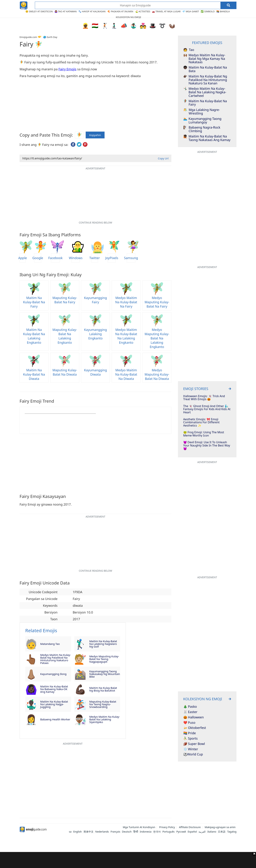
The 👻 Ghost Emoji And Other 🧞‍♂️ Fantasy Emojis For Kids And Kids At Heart (207, 409)
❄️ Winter (191, 749)
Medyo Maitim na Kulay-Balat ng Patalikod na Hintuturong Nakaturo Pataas (55, 659)
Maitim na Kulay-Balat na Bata (205, 69)
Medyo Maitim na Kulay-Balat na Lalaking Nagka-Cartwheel (205, 92)
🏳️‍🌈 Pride (190, 733)
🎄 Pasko (190, 707)
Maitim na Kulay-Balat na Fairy (205, 103)
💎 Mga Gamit (191, 11)
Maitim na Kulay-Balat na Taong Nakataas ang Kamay (207, 138)
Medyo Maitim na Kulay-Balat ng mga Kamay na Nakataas (204, 59)
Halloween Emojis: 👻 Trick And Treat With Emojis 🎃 (204, 398)
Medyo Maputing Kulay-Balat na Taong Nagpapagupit (104, 659)
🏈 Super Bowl (194, 744)
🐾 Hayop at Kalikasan (92, 11)
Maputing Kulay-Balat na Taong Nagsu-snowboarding (103, 704)
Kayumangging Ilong (53, 674)
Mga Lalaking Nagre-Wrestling (202, 112)
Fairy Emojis (67, 69)
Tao (189, 50)
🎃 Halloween (194, 717)
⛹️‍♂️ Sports (190, 739)
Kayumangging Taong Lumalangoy (202, 121)
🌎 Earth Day (50, 37)
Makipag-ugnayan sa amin (220, 827)
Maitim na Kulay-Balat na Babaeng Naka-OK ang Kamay (54, 689)
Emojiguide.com (28, 37)
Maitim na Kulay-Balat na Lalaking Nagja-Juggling (54, 704)
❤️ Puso (189, 723)
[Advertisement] (128, 860)
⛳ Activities (143, 11)
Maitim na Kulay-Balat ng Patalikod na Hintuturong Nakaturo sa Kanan (205, 80)
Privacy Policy (167, 827)
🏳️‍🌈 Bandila (223, 11)
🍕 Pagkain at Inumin (120, 11)
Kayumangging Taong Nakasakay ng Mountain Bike (105, 674)
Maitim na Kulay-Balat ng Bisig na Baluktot (103, 689)
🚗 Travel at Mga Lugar (166, 11)
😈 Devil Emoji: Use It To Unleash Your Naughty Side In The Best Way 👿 (207, 445)
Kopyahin (95, 135)
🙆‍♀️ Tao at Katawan (66, 11)
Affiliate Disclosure (190, 827)
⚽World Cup (193, 754)
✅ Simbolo (208, 11)
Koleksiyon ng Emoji (129, 17)
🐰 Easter (190, 712)
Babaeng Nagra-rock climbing (202, 129)
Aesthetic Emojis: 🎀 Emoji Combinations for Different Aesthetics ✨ (201, 423)
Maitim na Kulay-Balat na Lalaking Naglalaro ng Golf (103, 644)
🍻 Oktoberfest (195, 728)
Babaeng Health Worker (55, 719)
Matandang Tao (50, 644)
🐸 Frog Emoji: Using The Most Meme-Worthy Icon (204, 434)
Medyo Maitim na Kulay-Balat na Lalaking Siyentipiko (105, 719)
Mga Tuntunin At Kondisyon (139, 827)
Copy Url (163, 158)
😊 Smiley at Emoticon (39, 11)
